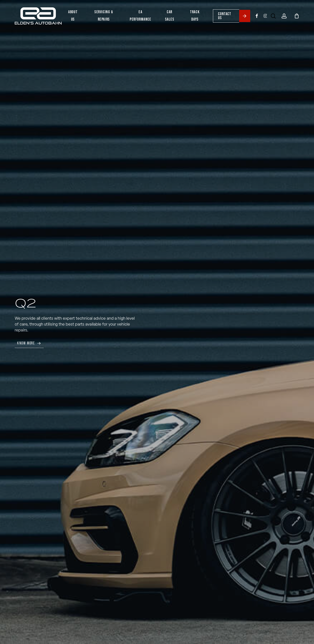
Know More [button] (26, 343)
